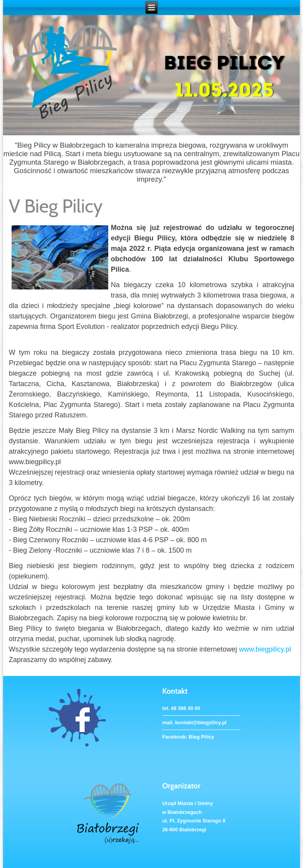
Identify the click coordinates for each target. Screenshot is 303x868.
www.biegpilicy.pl (265, 649)
